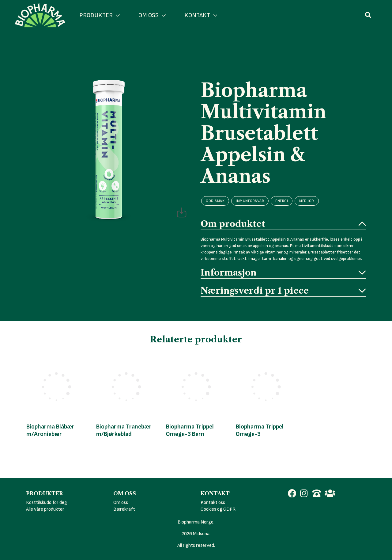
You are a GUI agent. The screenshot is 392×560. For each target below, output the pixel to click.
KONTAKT (201, 15)
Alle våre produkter (45, 509)
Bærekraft (124, 509)
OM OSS (152, 15)
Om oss (121, 503)
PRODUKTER (100, 15)
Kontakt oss (213, 503)
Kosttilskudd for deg (47, 503)
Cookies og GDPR (218, 509)
